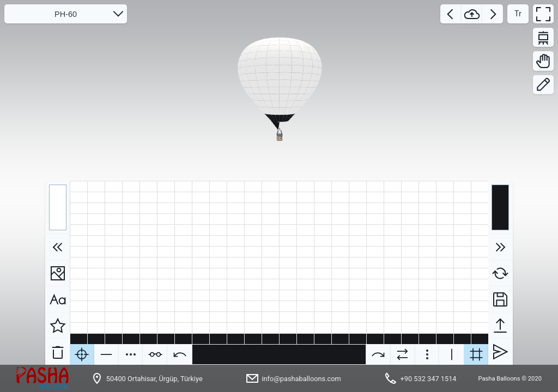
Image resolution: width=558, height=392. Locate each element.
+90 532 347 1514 (428, 379)
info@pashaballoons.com (301, 379)
